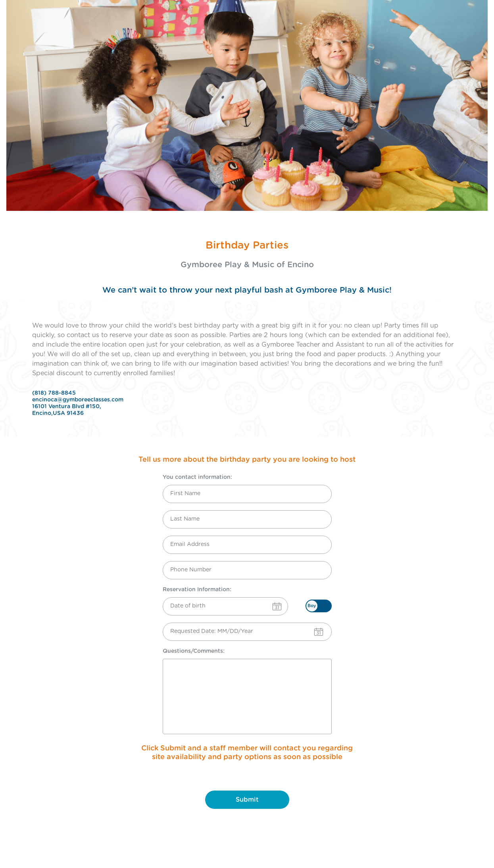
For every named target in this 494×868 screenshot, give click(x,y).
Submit (247, 800)
